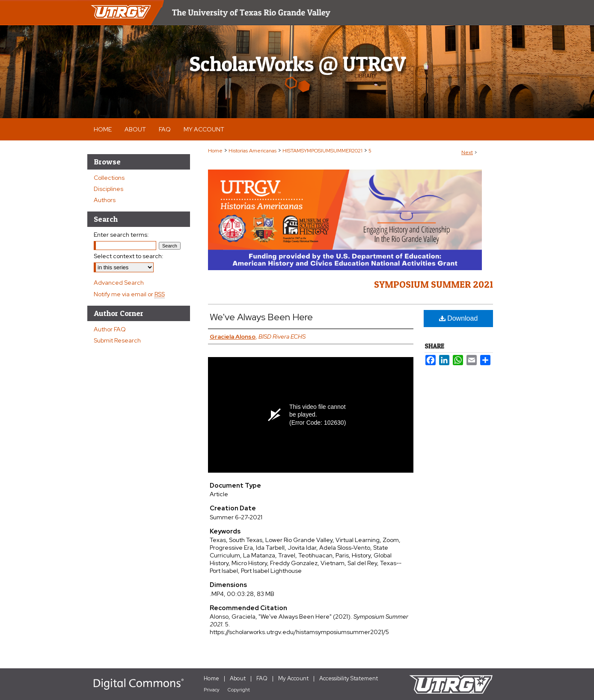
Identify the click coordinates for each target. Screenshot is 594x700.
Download (459, 318)
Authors (105, 200)
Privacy (212, 690)
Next (467, 152)
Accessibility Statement (349, 678)
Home (215, 151)
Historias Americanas (252, 151)
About (238, 678)
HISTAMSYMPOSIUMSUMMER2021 (322, 151)
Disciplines (108, 189)
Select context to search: (129, 256)
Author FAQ (110, 329)
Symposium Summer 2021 (434, 284)
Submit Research (117, 340)
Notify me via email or (129, 294)
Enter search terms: (121, 235)
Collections (109, 178)
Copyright (239, 690)
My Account (293, 678)
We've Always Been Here (261, 317)
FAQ (262, 678)
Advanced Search (119, 283)
